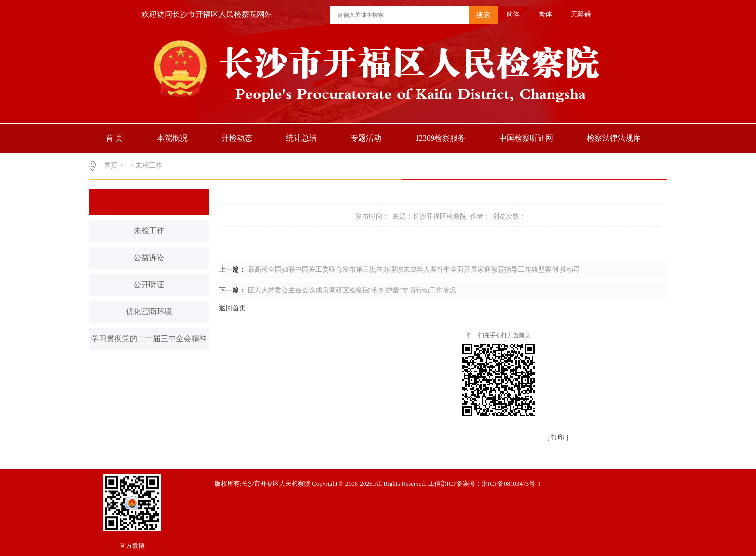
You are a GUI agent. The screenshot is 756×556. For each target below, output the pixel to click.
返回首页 (232, 308)
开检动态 (237, 138)
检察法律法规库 (614, 138)
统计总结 (301, 138)
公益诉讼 (149, 258)
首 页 (114, 138)
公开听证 (149, 285)
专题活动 (366, 138)
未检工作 (149, 231)
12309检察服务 (440, 138)
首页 (111, 165)
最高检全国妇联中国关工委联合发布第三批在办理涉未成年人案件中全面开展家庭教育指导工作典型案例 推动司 (414, 270)
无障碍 (581, 14)
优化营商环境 (149, 311)
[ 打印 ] (558, 437)
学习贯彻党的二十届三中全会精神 (149, 338)
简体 (513, 14)
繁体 (545, 14)
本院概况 (172, 138)
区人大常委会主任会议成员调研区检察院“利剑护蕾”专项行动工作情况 (352, 290)
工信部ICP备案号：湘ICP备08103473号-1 (484, 483)
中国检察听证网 (526, 138)
